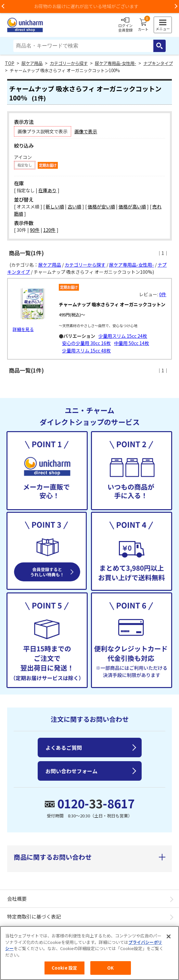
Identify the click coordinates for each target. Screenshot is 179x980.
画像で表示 (86, 131)
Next (176, 7)
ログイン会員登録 (125, 25)
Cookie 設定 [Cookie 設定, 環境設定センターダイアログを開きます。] (64, 968)
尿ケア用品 (32, 63)
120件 (49, 230)
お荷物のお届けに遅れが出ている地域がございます (90, 6)
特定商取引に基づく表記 (34, 916)
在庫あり (47, 190)
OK (110, 968)
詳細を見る (23, 329)
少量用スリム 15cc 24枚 (123, 336)
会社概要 (17, 899)
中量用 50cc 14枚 (132, 343)
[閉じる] (169, 936)
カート (143, 25)
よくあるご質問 (64, 748)
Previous (3, 7)
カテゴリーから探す (69, 63)
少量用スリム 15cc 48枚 (86, 351)
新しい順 (55, 206)
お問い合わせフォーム (71, 771)
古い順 (74, 206)
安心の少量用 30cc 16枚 (86, 343)
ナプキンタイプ (158, 63)
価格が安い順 (101, 206)
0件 (163, 294)
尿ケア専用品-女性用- (115, 63)
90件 (35, 230)
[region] (89, 953)
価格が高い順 (132, 206)
